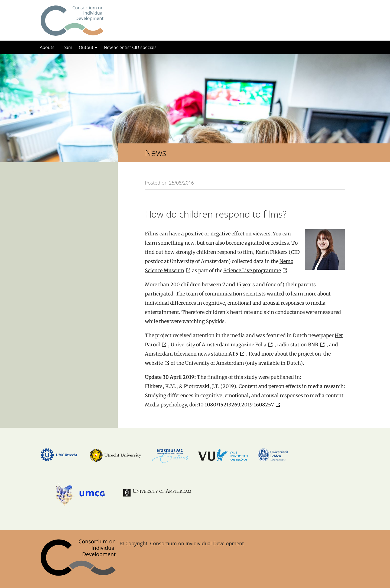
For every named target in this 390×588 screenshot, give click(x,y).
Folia (261, 345)
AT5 (233, 354)
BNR (313, 345)
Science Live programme (252, 270)
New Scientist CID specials (130, 47)
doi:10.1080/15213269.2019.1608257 (232, 405)
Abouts (47, 47)
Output (88, 47)
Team (67, 47)
